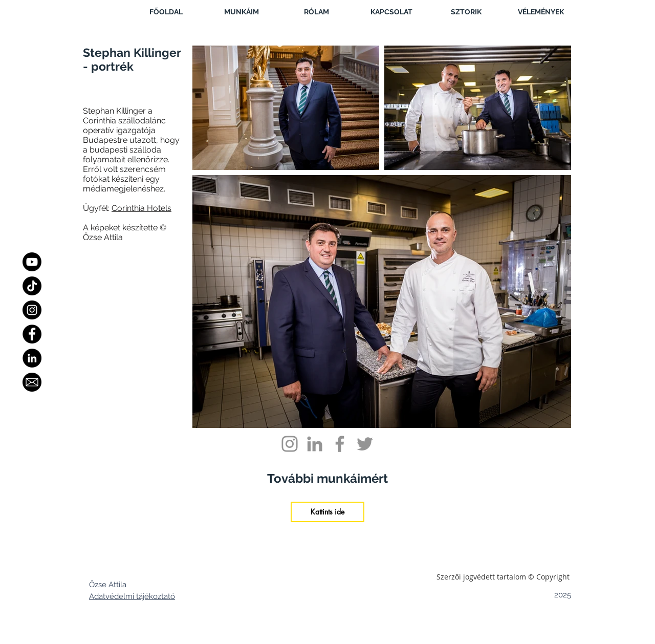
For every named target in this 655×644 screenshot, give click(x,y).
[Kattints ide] (327, 512)
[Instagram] (32, 310)
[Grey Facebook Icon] (340, 444)
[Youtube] (32, 262)
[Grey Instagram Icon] (290, 444)
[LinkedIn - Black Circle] (32, 358)
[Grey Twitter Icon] (365, 444)
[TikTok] (32, 286)
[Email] (32, 382)
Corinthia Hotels (141, 208)
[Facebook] (32, 334)
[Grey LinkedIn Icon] (315, 444)
